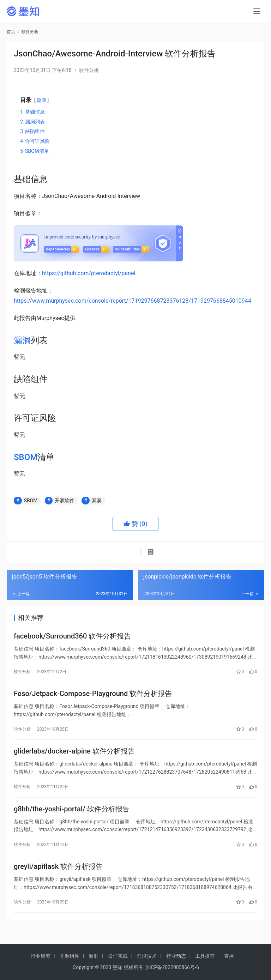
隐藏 (42, 100)
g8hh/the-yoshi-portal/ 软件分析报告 (72, 816)
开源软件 (65, 501)
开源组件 (70, 956)
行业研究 (41, 956)
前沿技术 (147, 956)
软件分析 (89, 70)
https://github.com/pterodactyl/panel (89, 273)
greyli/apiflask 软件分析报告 (58, 876)
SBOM (26, 457)
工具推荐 (205, 956)
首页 (11, 32)
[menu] (257, 11)
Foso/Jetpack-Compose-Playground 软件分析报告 (93, 697)
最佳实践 (118, 956)
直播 (229, 956)
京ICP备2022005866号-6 (172, 967)
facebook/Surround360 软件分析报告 (72, 637)
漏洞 (22, 340)
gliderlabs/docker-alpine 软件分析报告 (74, 756)
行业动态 (176, 956)
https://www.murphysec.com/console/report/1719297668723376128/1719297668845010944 (133, 301)
